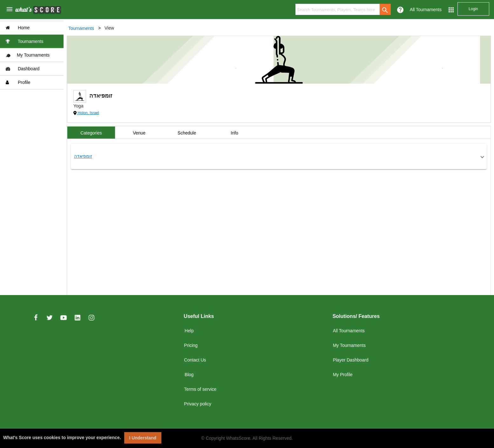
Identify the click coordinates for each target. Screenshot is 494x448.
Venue (139, 133)
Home (18, 28)
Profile (18, 82)
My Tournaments (28, 55)
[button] (279, 156)
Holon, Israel (88, 113)
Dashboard (23, 69)
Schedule (187, 133)
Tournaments (25, 41)
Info (234, 133)
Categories (91, 133)
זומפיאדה (83, 156)
